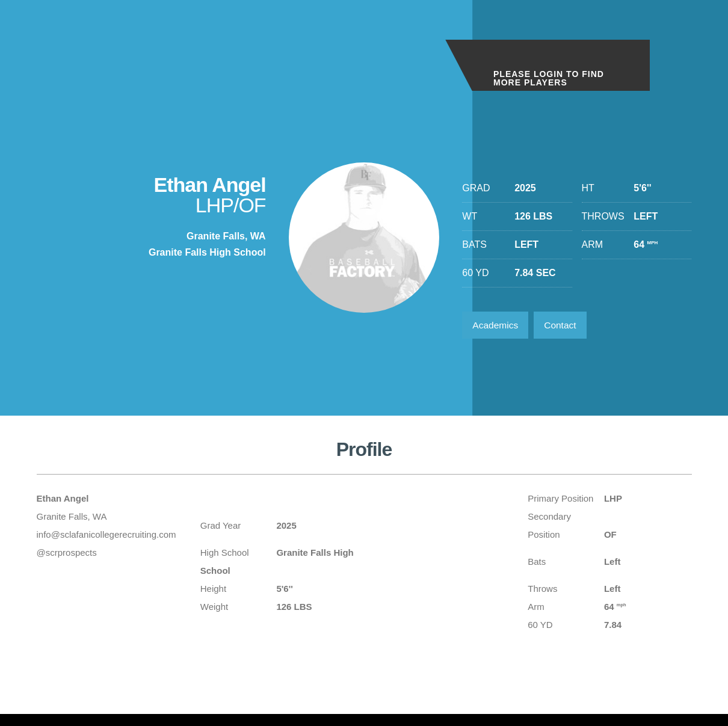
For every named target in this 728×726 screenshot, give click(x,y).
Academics (496, 326)
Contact (564, 326)
